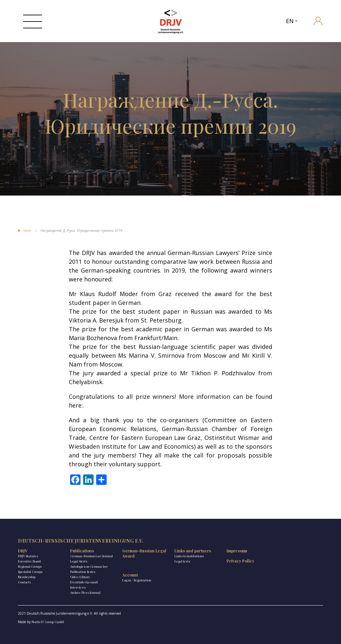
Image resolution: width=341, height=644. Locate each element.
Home (27, 231)
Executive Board (29, 561)
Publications (82, 551)
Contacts (24, 582)
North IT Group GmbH (48, 622)
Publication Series (83, 572)
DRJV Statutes (28, 556)
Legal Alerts (79, 561)
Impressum (237, 551)
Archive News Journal (85, 592)
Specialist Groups (30, 572)
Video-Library (80, 577)
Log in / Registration (137, 580)
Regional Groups (30, 566)
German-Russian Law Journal (91, 556)
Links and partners (193, 551)
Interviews (78, 587)
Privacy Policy (240, 561)
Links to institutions (189, 556)
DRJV (23, 551)
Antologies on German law (89, 566)
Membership (27, 577)
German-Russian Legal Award (144, 553)
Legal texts (182, 561)
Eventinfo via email (84, 582)
